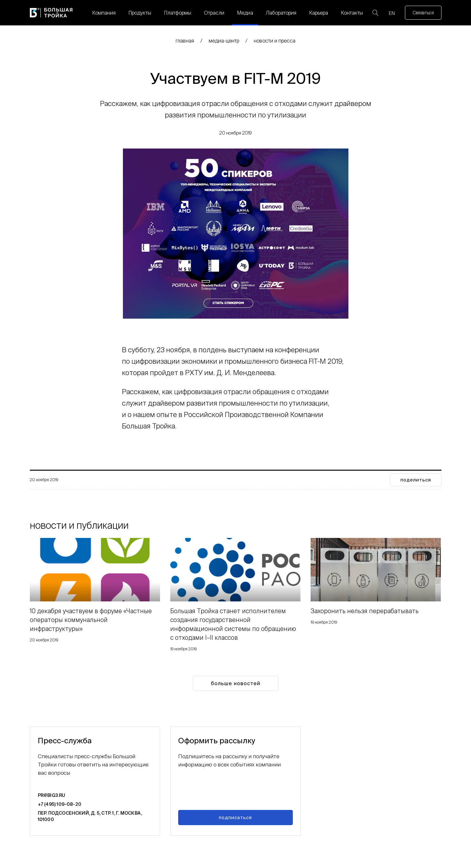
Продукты (140, 13)
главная (185, 41)
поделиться (416, 480)
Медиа (245, 13)
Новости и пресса (275, 41)
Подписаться (235, 817)
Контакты (352, 13)
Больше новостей (236, 683)
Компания (104, 13)
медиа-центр (224, 41)
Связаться (423, 13)
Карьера (319, 13)
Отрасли (214, 13)
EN (392, 13)
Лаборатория (281, 13)
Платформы (178, 13)
